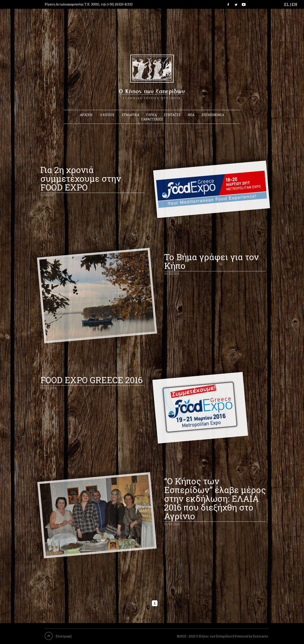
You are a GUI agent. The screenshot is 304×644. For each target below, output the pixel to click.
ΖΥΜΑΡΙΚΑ (131, 115)
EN (295, 4)
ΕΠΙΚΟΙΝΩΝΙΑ (213, 115)
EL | (288, 4)
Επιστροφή (64, 636)
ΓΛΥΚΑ (152, 115)
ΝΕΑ (191, 115)
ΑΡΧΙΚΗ (86, 115)
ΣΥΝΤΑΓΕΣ (172, 115)
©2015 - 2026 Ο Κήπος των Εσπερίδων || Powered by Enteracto (222, 636)
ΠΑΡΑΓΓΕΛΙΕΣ (152, 119)
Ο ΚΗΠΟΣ (107, 115)
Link (230, 4)
